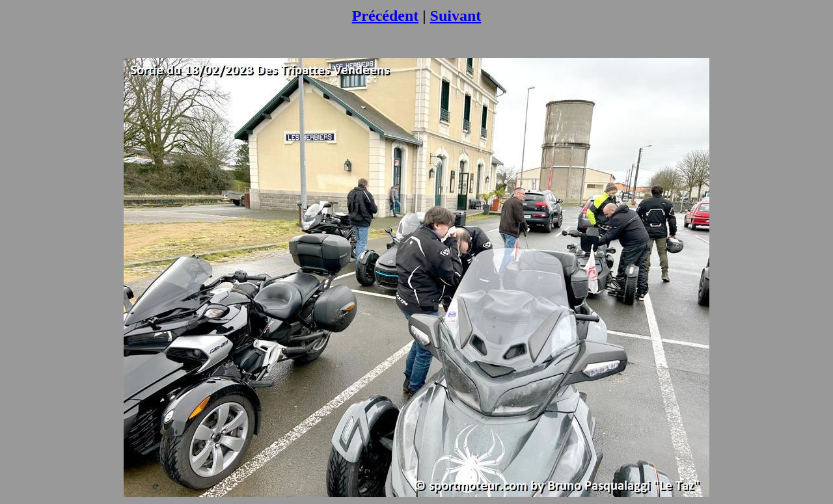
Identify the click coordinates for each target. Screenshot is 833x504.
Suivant (456, 16)
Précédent (386, 16)
